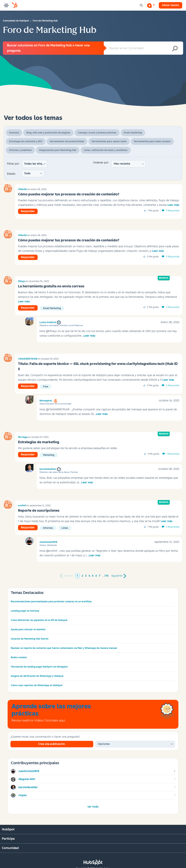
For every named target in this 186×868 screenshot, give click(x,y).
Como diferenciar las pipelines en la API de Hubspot (39, 620)
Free (46, 387)
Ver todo (93, 807)
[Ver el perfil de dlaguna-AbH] (27, 779)
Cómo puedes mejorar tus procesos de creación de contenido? (69, 194)
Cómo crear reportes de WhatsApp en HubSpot (37, 685)
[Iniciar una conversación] (151, 5)
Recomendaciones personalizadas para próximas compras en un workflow (51, 602)
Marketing (49, 455)
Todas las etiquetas (36, 164)
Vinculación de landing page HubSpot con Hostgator (39, 667)
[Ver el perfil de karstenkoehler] (28, 787)
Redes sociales (19, 657)
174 (106, 576)
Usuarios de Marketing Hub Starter (30, 639)
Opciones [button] (104, 744)
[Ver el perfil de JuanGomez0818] (29, 771)
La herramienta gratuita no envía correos (51, 286)
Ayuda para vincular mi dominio (28, 629)
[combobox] (143, 48)
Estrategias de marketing (39, 442)
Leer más (173, 205)
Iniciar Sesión (171, 5)
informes (48, 528)
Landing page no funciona (25, 611)
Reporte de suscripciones (39, 510)
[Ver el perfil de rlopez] (23, 795)
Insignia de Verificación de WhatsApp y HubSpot (37, 676)
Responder (28, 211)
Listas (65, 528)
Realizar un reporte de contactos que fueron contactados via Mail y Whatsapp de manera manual (64, 648)
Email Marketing (52, 308)
